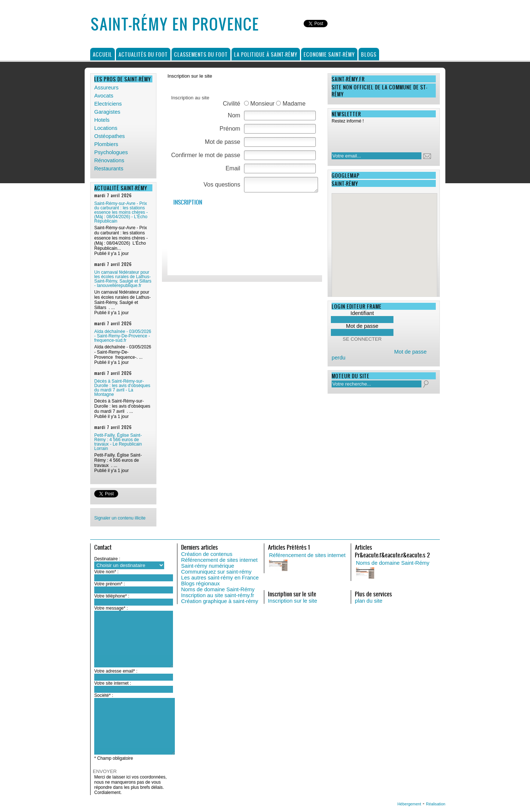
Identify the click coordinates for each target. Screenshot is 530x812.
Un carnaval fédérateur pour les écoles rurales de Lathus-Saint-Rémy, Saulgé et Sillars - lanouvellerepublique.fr (123, 279)
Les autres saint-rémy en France (220, 578)
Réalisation (436, 804)
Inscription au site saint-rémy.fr (218, 595)
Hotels (102, 120)
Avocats (104, 96)
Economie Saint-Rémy (329, 54)
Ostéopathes (109, 136)
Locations (106, 128)
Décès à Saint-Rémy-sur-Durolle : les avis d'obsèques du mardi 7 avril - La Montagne (122, 388)
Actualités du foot (143, 54)
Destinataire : (107, 559)
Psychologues (111, 152)
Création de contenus (207, 554)
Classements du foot (201, 54)
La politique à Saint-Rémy (266, 54)
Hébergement (409, 804)
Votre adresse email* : (116, 671)
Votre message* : (111, 608)
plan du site (369, 601)
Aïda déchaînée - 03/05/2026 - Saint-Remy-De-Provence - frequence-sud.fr (123, 336)
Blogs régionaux (200, 584)
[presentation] (379, 136)
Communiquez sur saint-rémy (216, 572)
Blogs (369, 54)
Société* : (104, 695)
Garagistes (107, 112)
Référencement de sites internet (219, 560)
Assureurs (106, 88)
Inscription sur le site (293, 601)
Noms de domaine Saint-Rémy (218, 589)
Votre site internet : (113, 683)
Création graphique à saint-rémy (220, 601)
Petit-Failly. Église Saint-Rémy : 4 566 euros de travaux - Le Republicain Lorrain (118, 442)
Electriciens (108, 104)
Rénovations (109, 160)
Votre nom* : (106, 572)
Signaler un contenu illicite (120, 518)
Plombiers (106, 144)
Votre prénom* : (109, 584)
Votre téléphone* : (112, 596)
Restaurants (109, 169)
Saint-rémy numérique (208, 566)
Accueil (103, 54)
